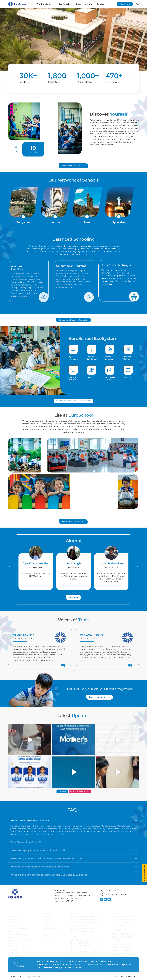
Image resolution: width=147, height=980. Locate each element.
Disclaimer (113, 976)
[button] (13, 78)
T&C (122, 976)
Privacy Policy (133, 976)
